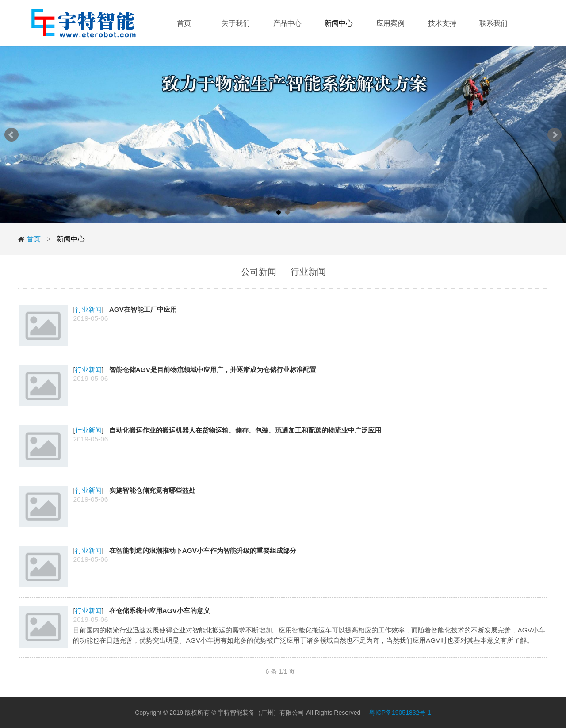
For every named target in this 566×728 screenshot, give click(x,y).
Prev (11, 135)
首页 (29, 239)
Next (555, 135)
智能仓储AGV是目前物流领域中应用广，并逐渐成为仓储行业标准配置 (213, 370)
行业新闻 (88, 309)
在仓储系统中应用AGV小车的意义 (160, 611)
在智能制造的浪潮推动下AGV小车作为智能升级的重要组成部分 (203, 550)
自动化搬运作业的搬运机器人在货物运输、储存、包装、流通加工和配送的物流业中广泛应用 (245, 430)
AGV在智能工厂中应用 (143, 309)
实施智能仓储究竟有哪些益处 (152, 490)
